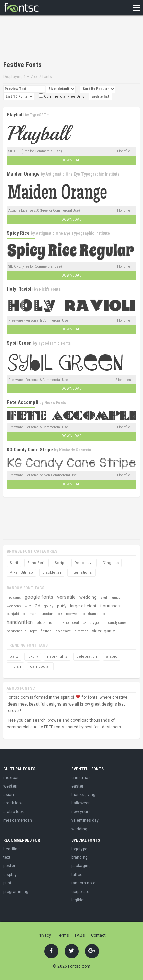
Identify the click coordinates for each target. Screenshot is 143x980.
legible (77, 900)
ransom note (83, 883)
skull (104, 598)
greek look (13, 803)
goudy (49, 606)
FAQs (80, 935)
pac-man (30, 614)
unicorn (118, 598)
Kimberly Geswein (75, 450)
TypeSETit (39, 115)
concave (63, 631)
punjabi (13, 614)
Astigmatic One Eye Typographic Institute (83, 174)
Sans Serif (37, 563)
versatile (66, 597)
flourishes (110, 606)
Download (72, 160)
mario (64, 623)
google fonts (39, 597)
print (7, 883)
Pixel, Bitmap (21, 573)
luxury (33, 657)
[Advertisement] (57, 39)
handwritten (20, 622)
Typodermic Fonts (54, 343)
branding (79, 857)
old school (46, 623)
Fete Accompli (22, 402)
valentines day (85, 820)
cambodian (40, 666)
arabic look (14, 812)
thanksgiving (83, 795)
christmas (81, 778)
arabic (112, 657)
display (10, 875)
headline (11, 849)
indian (15, 666)
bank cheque (17, 631)
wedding (88, 597)
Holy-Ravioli (20, 289)
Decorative (84, 563)
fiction (46, 631)
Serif (14, 563)
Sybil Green (19, 343)
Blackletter (52, 573)
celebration (87, 657)
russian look (51, 614)
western (11, 786)
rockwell (72, 614)
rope (33, 631)
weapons (14, 606)
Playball (15, 115)
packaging (81, 866)
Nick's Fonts (50, 289)
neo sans (14, 598)
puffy (62, 606)
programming (16, 892)
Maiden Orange (23, 174)
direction (81, 631)
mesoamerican (18, 820)
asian (9, 795)
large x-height (83, 606)
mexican (11, 778)
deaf (76, 623)
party (14, 657)
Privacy (44, 935)
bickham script (94, 614)
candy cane (117, 623)
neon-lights (57, 657)
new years (81, 812)
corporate (80, 892)
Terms (63, 935)
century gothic (94, 623)
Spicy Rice (18, 233)
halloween (81, 803)
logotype (79, 849)
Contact (98, 935)
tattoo (77, 875)
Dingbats (111, 563)
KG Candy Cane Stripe (30, 450)
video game (103, 631)
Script (60, 563)
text (7, 857)
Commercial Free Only (61, 96)
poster (9, 866)
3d (38, 606)
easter (77, 786)
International (81, 573)
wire (28, 606)
